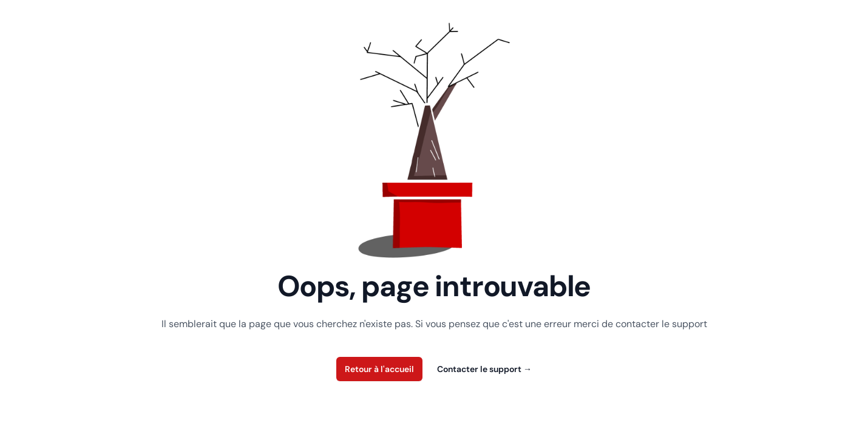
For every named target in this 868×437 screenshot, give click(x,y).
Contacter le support (484, 369)
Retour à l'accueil (379, 369)
